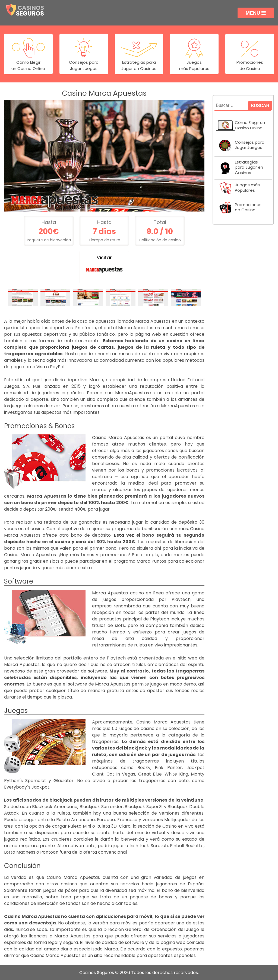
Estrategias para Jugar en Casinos (249, 167)
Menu (256, 13)
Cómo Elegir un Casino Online (250, 125)
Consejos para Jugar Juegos (250, 145)
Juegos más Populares (247, 188)
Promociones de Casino (248, 207)
